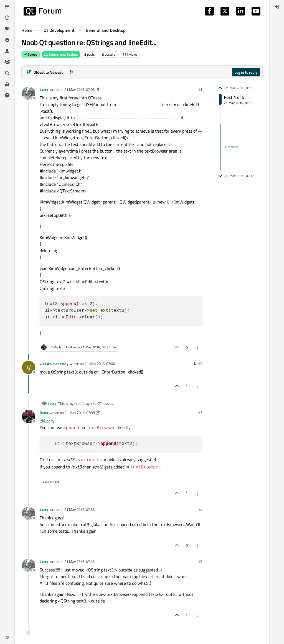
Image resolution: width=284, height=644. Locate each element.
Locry (44, 89)
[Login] (277, 7)
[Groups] (7, 62)
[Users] (7, 51)
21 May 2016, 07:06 (100, 364)
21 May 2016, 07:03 (79, 89)
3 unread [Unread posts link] (231, 147)
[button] (7, 637)
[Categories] (7, 7)
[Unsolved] (7, 95)
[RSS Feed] (72, 72)
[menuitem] (277, 7)
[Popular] (7, 40)
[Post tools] (197, 347)
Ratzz (44, 413)
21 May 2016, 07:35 (80, 413)
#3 (200, 413)
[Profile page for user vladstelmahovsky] (29, 367)
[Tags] (7, 29)
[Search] (7, 73)
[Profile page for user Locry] (29, 93)
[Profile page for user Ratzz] (29, 416)
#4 (200, 509)
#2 (200, 364)
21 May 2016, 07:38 (79, 509)
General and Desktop (61, 54)
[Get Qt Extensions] (7, 84)
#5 (200, 561)
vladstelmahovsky (54, 364)
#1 (200, 89)
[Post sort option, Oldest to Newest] (45, 72)
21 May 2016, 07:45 (79, 561)
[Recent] (7, 18)
